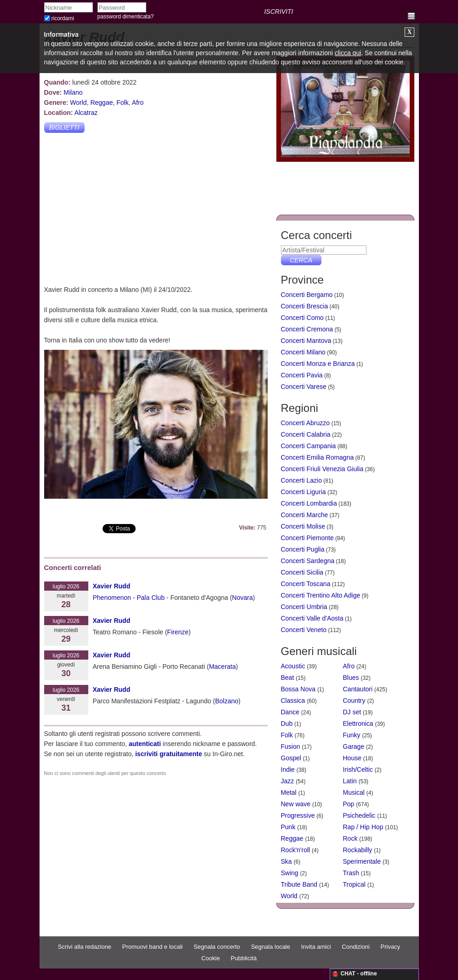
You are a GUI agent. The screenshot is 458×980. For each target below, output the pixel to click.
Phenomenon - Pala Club (129, 598)
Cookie (211, 958)
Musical (354, 792)
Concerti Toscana (306, 584)
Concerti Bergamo (307, 295)
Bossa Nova (298, 689)
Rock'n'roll (296, 850)
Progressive (298, 815)
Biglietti (64, 127)
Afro (138, 103)
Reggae (101, 103)
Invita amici (316, 947)
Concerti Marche (305, 515)
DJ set (352, 712)
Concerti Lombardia (309, 503)
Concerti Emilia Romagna (318, 457)
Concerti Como (302, 318)
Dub (287, 724)
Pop (349, 804)
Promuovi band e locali (153, 947)
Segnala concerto (217, 947)
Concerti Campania (309, 446)
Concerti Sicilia (302, 572)
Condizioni (356, 947)
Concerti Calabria (306, 434)
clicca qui (348, 53)
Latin (350, 781)
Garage (354, 746)
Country (354, 701)
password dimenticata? (126, 17)
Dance (290, 712)
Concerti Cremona (307, 329)
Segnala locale (271, 947)
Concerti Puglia (303, 549)
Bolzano (227, 701)
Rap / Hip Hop (363, 827)
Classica (293, 701)
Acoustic (293, 666)
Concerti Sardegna (308, 561)
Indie (288, 769)
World (78, 103)
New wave (296, 804)
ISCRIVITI (278, 11)
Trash (351, 873)
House (352, 758)
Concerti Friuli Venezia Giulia (322, 469)
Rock (350, 838)
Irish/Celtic (358, 769)
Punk (288, 827)
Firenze (178, 632)
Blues (351, 678)
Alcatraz (86, 113)
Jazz (288, 781)
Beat (288, 678)
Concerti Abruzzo (306, 423)
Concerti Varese (304, 387)
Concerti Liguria (303, 492)
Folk (122, 103)
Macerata (222, 667)
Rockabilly (358, 850)
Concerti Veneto (304, 630)
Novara (243, 598)
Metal (289, 792)
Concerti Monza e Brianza (318, 364)
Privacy (391, 947)
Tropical (354, 884)
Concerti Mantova (306, 341)
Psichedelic (359, 815)
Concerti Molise (303, 526)
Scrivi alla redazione (85, 947)
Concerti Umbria (304, 607)
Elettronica (358, 724)
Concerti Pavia (302, 375)
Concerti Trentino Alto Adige (321, 595)
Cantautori (358, 689)
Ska (286, 861)
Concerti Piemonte (307, 538)
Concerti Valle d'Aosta (312, 618)
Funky (352, 735)
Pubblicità (244, 958)
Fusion (291, 746)
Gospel (291, 758)
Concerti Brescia (305, 306)
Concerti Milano (303, 352)
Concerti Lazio (302, 480)
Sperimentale (362, 861)
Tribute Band (299, 884)
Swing (290, 873)
